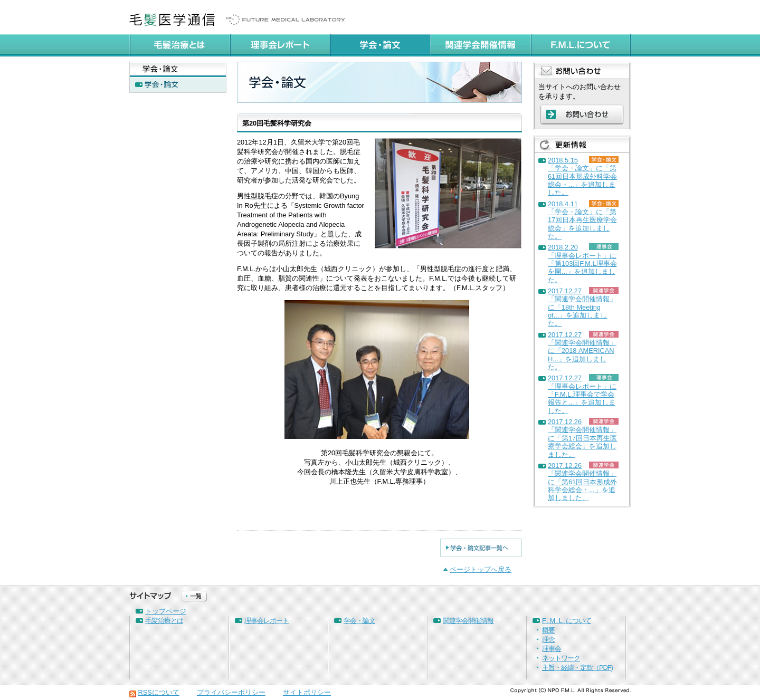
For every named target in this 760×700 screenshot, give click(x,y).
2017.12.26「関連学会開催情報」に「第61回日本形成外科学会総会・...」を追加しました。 (582, 482)
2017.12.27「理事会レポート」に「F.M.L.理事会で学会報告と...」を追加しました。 (582, 394)
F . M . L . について (567, 621)
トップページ (166, 611)
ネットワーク (561, 658)
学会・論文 (359, 621)
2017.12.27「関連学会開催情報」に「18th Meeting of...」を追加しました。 (582, 307)
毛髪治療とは (164, 621)
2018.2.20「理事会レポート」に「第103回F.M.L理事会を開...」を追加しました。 (582, 263)
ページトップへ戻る (481, 569)
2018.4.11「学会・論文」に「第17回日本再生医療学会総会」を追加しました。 (582, 220)
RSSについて (159, 692)
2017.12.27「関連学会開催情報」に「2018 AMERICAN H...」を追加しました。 (582, 351)
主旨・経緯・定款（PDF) (577, 668)
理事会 (552, 649)
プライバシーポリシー (231, 692)
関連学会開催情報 (468, 621)
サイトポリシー (307, 692)
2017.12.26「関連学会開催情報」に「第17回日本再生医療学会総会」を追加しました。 (582, 438)
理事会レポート (267, 621)
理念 (548, 640)
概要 (548, 630)
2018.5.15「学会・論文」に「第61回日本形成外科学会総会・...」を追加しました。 (582, 176)
